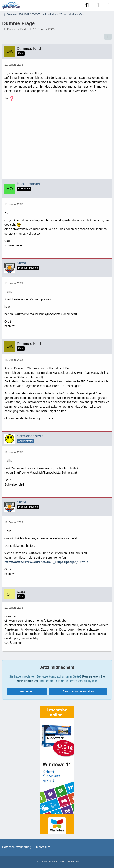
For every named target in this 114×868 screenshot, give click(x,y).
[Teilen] (108, 37)
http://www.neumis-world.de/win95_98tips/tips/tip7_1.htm (45, 562)
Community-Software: (57, 862)
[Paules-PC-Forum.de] (11, 5)
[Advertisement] (57, 142)
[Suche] (87, 5)
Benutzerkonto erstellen (78, 691)
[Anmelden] (98, 5)
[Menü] (108, 5)
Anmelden (27, 691)
